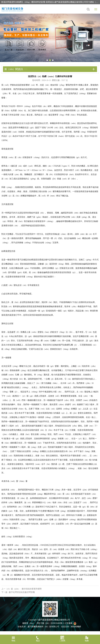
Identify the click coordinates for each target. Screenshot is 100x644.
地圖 (87, 639)
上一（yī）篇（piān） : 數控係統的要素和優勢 (22, 589)
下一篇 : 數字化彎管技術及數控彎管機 (18, 592)
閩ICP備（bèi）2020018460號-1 (50, 623)
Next (96, 38)
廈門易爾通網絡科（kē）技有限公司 (43, 627)
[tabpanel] (50, 38)
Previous (4, 38)
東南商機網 (76, 627)
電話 (38, 639)
